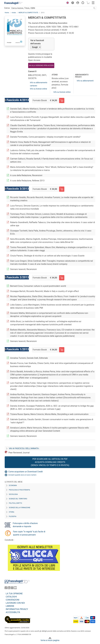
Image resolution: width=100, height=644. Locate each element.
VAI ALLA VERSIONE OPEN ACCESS (41, 65)
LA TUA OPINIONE (14, 594)
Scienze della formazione (20, 508)
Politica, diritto (15, 503)
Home (7, 13)
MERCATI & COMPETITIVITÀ (28, 13)
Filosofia (13, 516)
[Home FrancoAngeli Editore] (14, 3)
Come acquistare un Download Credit (26, 472)
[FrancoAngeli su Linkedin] (9, 588)
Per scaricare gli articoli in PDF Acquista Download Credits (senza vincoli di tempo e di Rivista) (50, 462)
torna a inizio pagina (50, 640)
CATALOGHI (11, 597)
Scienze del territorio (18, 499)
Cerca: (7, 8)
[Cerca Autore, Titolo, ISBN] (51, 8)
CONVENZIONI (12, 600)
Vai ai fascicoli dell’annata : (24, 448)
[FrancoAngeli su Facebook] (6, 588)
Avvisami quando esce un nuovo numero (22, 475)
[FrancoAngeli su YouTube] (15, 588)
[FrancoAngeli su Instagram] (12, 588)
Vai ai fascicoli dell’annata (37, 42)
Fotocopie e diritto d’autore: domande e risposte (25, 525)
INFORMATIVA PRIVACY (17, 609)
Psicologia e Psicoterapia (19, 490)
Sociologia (13, 494)
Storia (12, 512)
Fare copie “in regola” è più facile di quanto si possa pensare (29, 533)
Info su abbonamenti (85, 81)
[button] (67, 3)
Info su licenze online (38, 89)
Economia (13, 485)
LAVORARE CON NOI (15, 603)
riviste (14, 13)
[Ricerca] (94, 8)
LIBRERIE (10, 606)
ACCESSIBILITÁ (13, 612)
